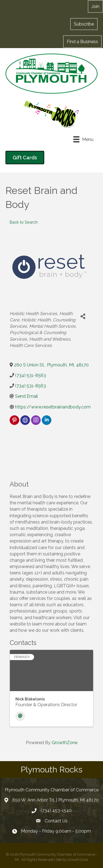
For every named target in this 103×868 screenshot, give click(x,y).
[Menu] (83, 139)
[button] (95, 6)
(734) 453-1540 (56, 810)
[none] (25, 420)
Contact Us (56, 821)
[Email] (20, 716)
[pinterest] (14, 420)
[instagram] (36, 420)
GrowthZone (65, 743)
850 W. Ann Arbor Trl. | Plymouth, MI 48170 (55, 800)
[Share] (83, 317)
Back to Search (24, 222)
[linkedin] (47, 420)
